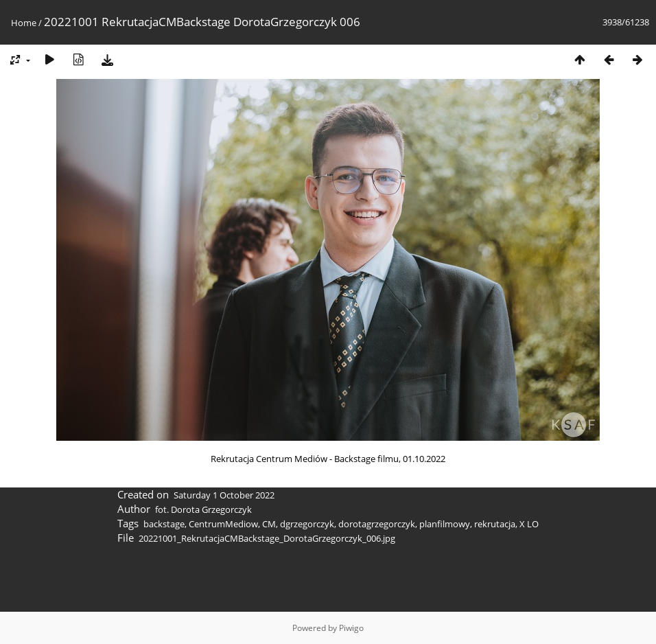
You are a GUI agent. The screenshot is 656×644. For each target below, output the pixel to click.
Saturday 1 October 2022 (224, 495)
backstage (164, 524)
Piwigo (351, 628)
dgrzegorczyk (307, 524)
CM (269, 524)
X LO (529, 524)
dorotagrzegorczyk (377, 524)
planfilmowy (445, 524)
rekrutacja (495, 524)
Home (24, 23)
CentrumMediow (223, 524)
